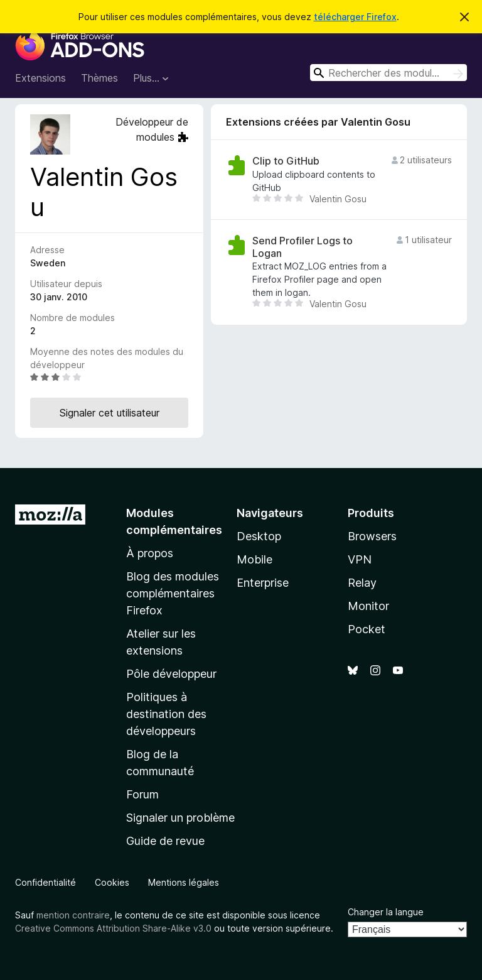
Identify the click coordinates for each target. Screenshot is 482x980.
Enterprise (263, 583)
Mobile (254, 559)
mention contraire (73, 915)
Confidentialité (46, 882)
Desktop (259, 536)
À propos (150, 553)
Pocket (367, 629)
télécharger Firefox (355, 17)
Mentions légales (184, 882)
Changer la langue (386, 912)
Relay (362, 583)
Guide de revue (165, 841)
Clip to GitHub (286, 161)
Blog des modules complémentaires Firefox (173, 593)
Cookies (112, 882)
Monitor (368, 606)
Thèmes (99, 78)
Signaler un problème (180, 818)
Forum (142, 794)
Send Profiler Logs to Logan (303, 247)
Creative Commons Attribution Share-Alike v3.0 (113, 928)
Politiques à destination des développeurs (166, 714)
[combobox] (388, 73)
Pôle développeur (171, 674)
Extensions (40, 78)
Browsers (372, 536)
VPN (360, 559)
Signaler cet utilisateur (110, 413)
